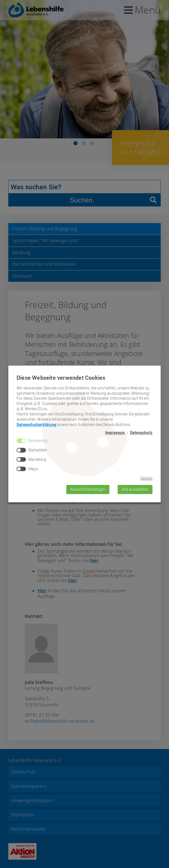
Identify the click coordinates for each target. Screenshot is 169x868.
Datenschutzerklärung (36, 424)
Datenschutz (141, 433)
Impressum (115, 433)
